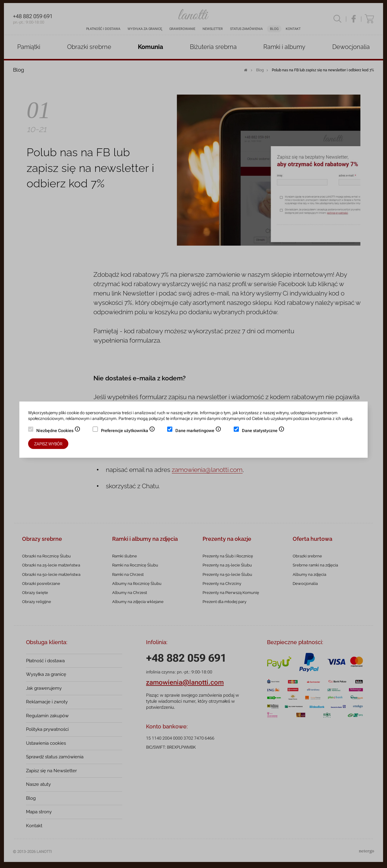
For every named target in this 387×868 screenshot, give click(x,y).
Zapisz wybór (48, 444)
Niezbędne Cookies (58, 431)
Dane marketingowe (198, 431)
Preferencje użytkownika (128, 431)
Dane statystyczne (263, 431)
